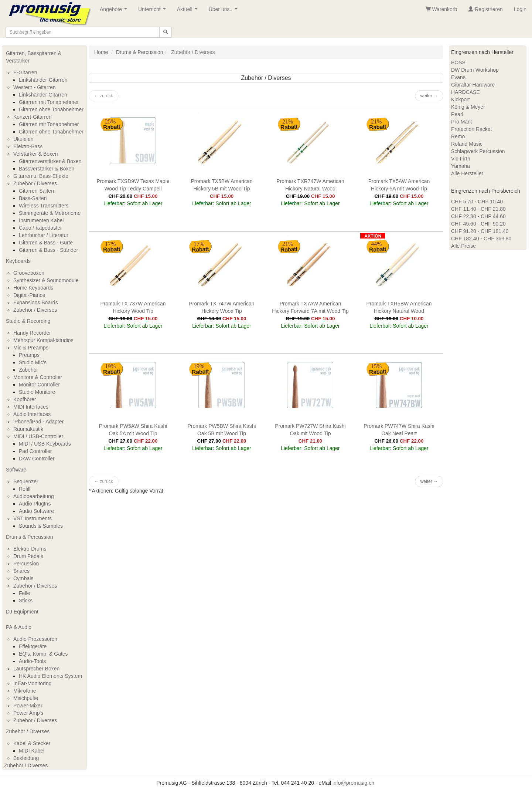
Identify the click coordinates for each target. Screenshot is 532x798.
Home (101, 52)
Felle (24, 593)
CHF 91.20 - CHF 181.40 (480, 231)
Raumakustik (28, 429)
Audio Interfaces (32, 414)
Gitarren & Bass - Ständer (48, 250)
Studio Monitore (37, 392)
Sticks (26, 601)
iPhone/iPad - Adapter (38, 422)
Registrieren (485, 9)
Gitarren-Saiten (36, 191)
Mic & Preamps (31, 348)
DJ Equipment (22, 612)
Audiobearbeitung (34, 496)
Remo (458, 136)
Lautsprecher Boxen (36, 669)
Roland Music (467, 144)
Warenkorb (441, 9)
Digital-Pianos (29, 295)
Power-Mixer (28, 706)
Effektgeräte (33, 646)
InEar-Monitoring (33, 683)
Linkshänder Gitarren (43, 95)
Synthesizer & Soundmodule (46, 280)
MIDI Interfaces (31, 407)
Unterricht (153, 11)
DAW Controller (37, 459)
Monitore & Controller (38, 377)
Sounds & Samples (41, 526)
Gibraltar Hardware (473, 85)
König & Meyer (468, 107)
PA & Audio (19, 627)
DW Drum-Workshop (475, 70)
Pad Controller (35, 451)
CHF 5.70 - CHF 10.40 (477, 202)
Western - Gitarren (35, 87)
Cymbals (23, 578)
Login (520, 9)
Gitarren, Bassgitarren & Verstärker (34, 57)
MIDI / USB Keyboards (45, 444)
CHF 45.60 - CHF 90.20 (478, 224)
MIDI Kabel (32, 751)
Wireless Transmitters (44, 206)
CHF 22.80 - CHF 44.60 (478, 216)
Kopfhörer (25, 399)
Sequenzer (26, 481)
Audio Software (36, 511)
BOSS (458, 62)
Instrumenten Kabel (41, 220)
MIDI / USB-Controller (38, 436)
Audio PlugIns (35, 504)
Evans (458, 77)
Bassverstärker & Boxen (47, 169)
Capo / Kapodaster (40, 228)
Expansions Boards (36, 302)
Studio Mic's (33, 362)
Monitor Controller (39, 385)
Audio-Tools (32, 661)
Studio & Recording (28, 321)
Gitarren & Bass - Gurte (46, 243)
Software (16, 470)
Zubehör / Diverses (35, 310)
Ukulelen (23, 139)
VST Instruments (33, 518)
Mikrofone (25, 691)
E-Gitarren (25, 72)
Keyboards (18, 261)
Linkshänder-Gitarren (43, 80)
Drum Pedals (28, 556)
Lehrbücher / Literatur (44, 235)
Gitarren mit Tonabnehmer (49, 102)
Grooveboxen (29, 273)
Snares (21, 571)
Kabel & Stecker (32, 743)
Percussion (26, 564)
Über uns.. (225, 11)
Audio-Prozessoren (35, 639)
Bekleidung (26, 758)
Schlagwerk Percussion (478, 151)
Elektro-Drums (30, 549)
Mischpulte (26, 698)
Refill (25, 489)
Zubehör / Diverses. (36, 183)
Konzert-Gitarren (32, 117)
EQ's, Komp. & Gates (43, 654)
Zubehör (28, 370)
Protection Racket (472, 129)
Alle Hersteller (467, 173)
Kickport (461, 99)
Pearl (457, 114)
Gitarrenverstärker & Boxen (50, 161)
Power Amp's (28, 713)
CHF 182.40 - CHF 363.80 (481, 239)
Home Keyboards (33, 288)
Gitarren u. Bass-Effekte (41, 176)
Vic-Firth (461, 159)
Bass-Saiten (33, 198)
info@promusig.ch (353, 783)
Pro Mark (462, 122)
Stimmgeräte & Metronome (50, 213)
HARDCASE (465, 92)
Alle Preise (463, 246)
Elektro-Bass (28, 146)
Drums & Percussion (30, 537)
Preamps (29, 355)
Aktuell (189, 11)
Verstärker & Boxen (36, 154)
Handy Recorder (32, 333)
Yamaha (461, 166)
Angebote (115, 11)
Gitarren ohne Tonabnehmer (51, 109)
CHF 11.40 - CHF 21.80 (478, 209)
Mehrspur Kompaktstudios (43, 340)
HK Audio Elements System (50, 676)
